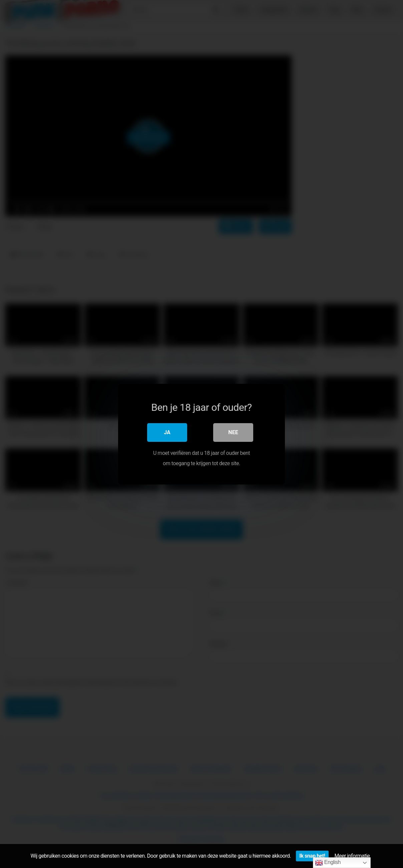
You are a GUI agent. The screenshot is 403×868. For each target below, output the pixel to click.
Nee (233, 432)
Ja (167, 432)
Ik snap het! (312, 856)
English (328, 863)
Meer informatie (352, 856)
